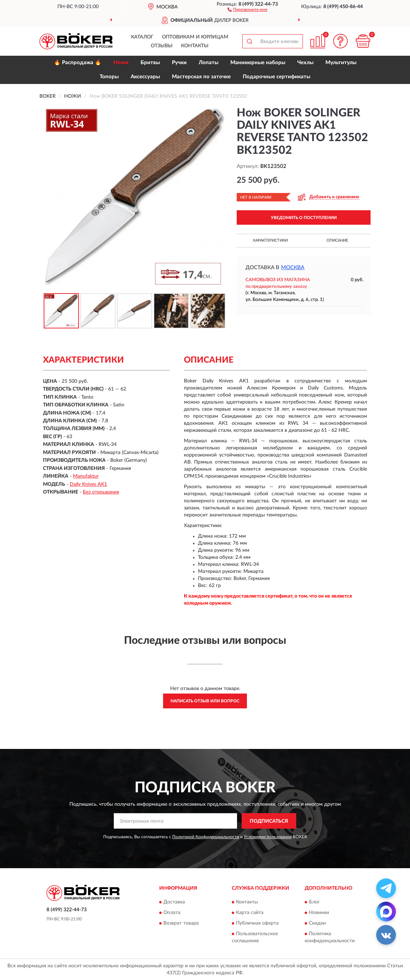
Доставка (174, 902)
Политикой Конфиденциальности (206, 837)
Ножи (121, 63)
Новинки (319, 913)
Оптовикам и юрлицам (195, 37)
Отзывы (162, 46)
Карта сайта (250, 913)
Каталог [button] (142, 37)
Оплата (172, 913)
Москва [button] (293, 268)
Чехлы (305, 63)
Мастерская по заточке (201, 77)
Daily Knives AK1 (88, 484)
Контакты (195, 46)
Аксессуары (145, 77)
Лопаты (209, 63)
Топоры (109, 77)
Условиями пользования (268, 837)
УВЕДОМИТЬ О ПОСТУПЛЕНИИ (304, 218)
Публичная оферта (257, 923)
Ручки (179, 63)
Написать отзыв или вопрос (205, 701)
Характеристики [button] (270, 240)
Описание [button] (337, 240)
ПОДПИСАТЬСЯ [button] (269, 821)
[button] (247, 9)
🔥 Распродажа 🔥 (78, 63)
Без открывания (101, 492)
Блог (314, 902)
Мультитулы (341, 63)
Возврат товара (181, 923)
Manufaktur (86, 476)
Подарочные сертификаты (277, 77)
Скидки (317, 923)
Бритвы (150, 63)
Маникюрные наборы (258, 63)
